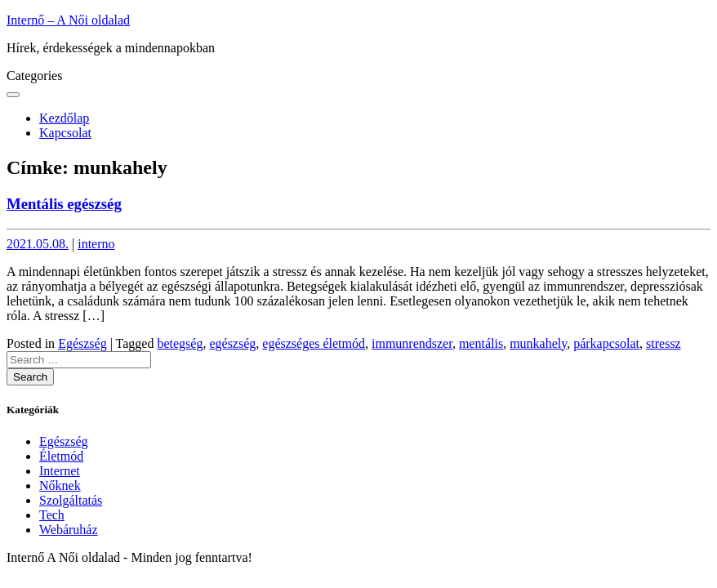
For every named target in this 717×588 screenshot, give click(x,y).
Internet (60, 471)
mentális (481, 343)
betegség (180, 343)
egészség (232, 343)
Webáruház (69, 530)
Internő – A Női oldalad (68, 20)
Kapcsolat (65, 133)
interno (96, 244)
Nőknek (60, 486)
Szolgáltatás (71, 500)
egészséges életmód (314, 343)
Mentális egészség (64, 204)
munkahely (538, 343)
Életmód (61, 456)
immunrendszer (412, 343)
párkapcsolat (606, 343)
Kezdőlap (64, 118)
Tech (52, 515)
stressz (664, 343)
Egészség (82, 343)
